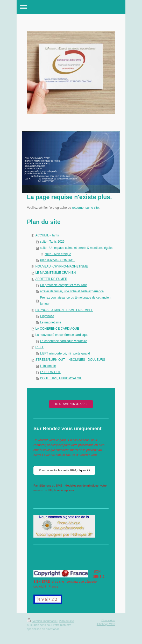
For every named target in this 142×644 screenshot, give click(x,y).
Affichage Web (106, 624)
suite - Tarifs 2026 (52, 242)
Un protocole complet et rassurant (63, 285)
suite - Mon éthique (58, 254)
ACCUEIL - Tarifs (47, 235)
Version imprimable (42, 621)
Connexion (108, 620)
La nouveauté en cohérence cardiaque (62, 335)
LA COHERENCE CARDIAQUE (57, 329)
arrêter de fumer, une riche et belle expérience (72, 291)
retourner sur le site (85, 208)
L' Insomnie (48, 366)
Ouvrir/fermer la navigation (71, 7)
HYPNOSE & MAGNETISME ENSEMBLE (64, 310)
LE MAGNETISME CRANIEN (55, 273)
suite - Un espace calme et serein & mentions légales (77, 248)
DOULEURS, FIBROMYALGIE (61, 378)
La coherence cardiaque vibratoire (63, 341)
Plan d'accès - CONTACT (57, 260)
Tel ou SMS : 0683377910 (71, 404)
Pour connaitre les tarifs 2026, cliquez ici (64, 470)
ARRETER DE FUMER (51, 279)
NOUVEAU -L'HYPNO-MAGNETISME (62, 266)
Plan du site (66, 621)
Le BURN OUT (50, 372)
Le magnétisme (51, 322)
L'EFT (39, 347)
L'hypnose (47, 316)
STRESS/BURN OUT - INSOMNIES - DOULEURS (70, 360)
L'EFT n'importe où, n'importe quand (65, 353)
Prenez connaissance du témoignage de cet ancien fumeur (75, 301)
